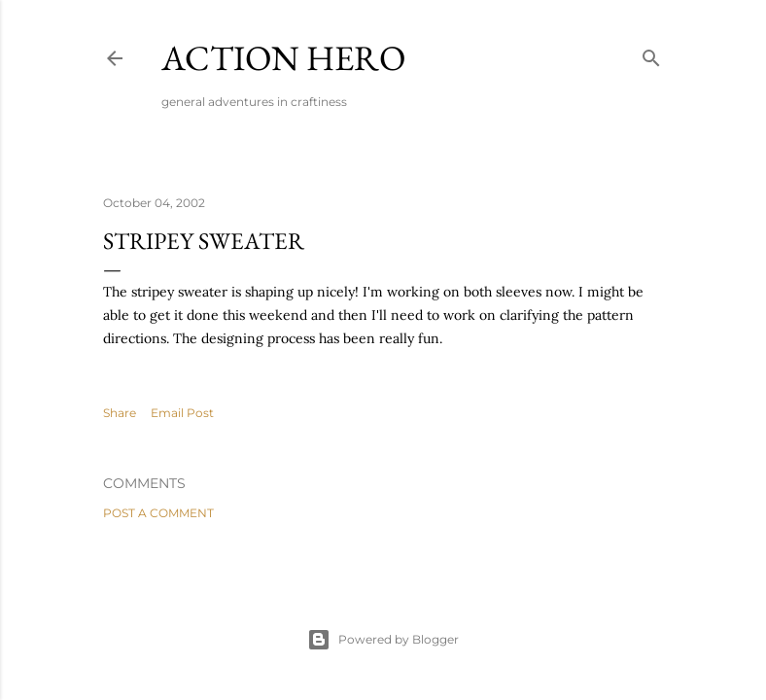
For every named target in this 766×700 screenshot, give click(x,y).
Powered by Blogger (383, 640)
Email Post (182, 413)
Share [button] (120, 413)
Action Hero (283, 58)
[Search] (651, 54)
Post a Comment (158, 513)
